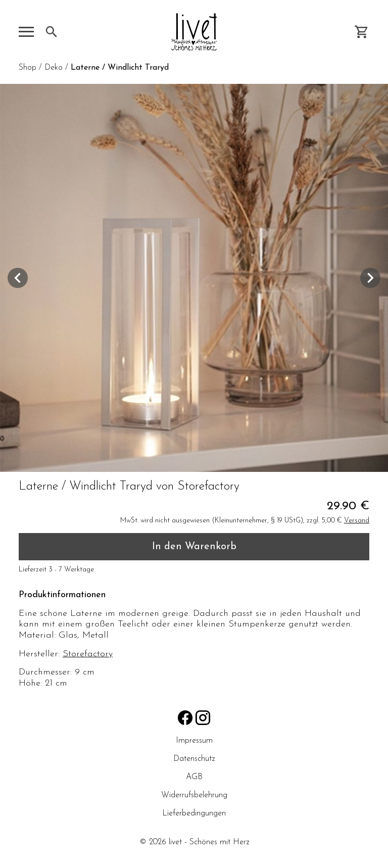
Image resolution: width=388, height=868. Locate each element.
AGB (194, 777)
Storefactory (88, 654)
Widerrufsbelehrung (194, 795)
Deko (54, 68)
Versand (357, 521)
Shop (28, 68)
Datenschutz (194, 759)
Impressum (194, 741)
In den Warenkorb (194, 547)
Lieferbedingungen (194, 813)
